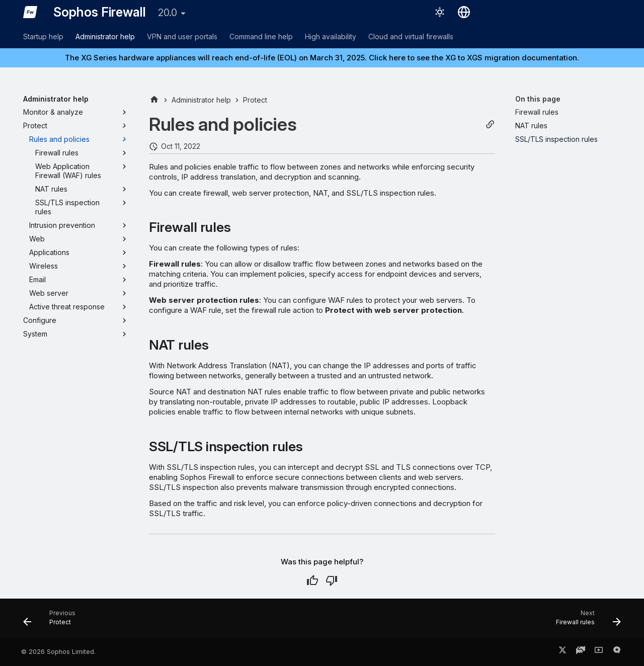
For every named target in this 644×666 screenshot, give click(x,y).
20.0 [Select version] (168, 13)
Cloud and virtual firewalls (411, 36)
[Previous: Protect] (53, 621)
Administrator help (105, 36)
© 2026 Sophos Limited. (58, 652)
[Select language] (464, 12)
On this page (538, 99)
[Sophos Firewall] (30, 12)
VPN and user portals (182, 36)
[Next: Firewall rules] (585, 621)
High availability (331, 36)
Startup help (43, 36)
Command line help (261, 36)
